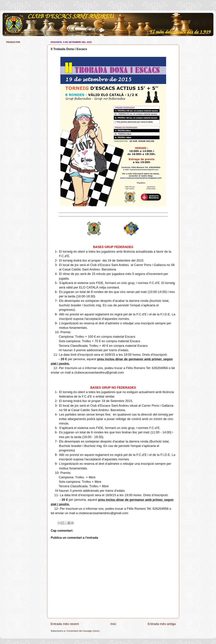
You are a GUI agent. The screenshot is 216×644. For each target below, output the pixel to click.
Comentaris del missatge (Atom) (83, 631)
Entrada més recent (65, 624)
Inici (113, 624)
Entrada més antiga (162, 624)
